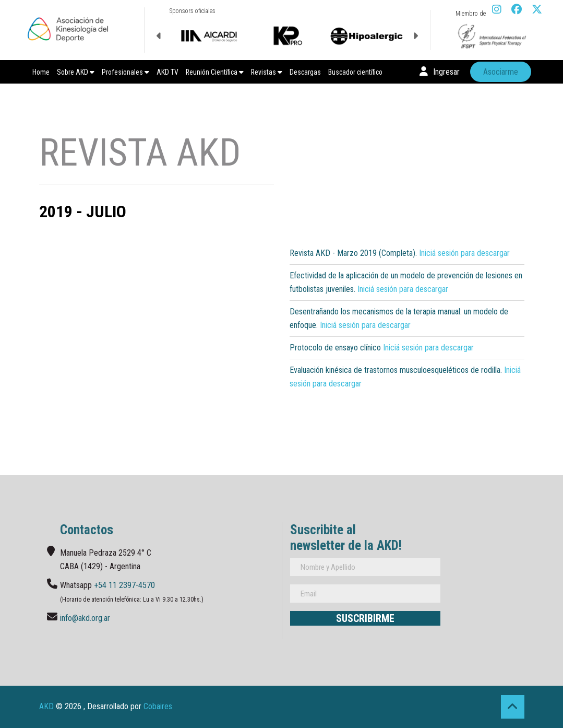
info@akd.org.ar (85, 618)
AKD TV (167, 72)
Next (415, 36)
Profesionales (125, 72)
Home (41, 72)
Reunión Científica (215, 72)
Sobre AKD (76, 72)
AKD (46, 706)
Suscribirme (365, 618)
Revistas (267, 72)
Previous (159, 36)
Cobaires (158, 706)
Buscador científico (355, 72)
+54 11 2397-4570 (124, 585)
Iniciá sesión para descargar (464, 253)
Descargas (305, 72)
